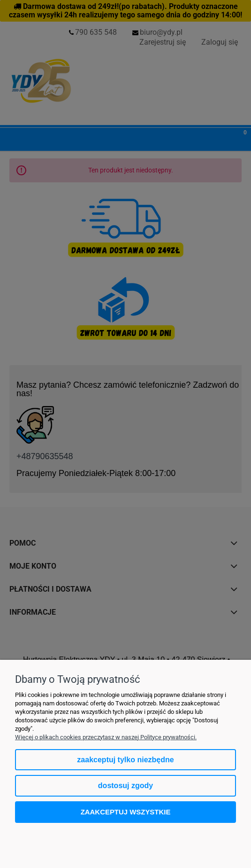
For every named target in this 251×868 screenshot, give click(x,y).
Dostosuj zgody (125, 786)
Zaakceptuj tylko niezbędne (125, 760)
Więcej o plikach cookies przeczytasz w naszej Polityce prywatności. (106, 737)
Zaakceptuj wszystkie (126, 812)
